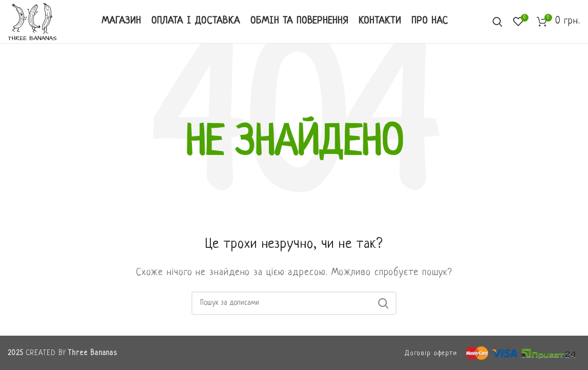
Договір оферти (431, 353)
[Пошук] (294, 303)
